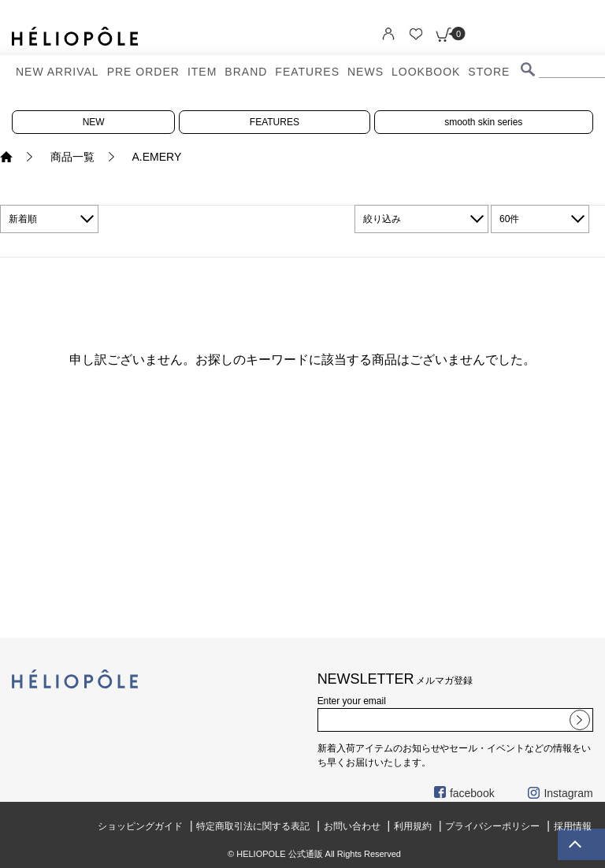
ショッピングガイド (140, 826)
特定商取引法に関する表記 (253, 826)
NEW (94, 122)
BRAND (246, 72)
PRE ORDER (143, 72)
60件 (509, 219)
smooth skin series (483, 122)
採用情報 (573, 826)
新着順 (23, 219)
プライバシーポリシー (492, 826)
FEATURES (307, 72)
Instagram (560, 793)
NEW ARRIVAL (58, 72)
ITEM (202, 72)
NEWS (366, 72)
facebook (464, 793)
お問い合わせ (352, 826)
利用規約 (413, 826)
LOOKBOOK (426, 72)
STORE (489, 72)
